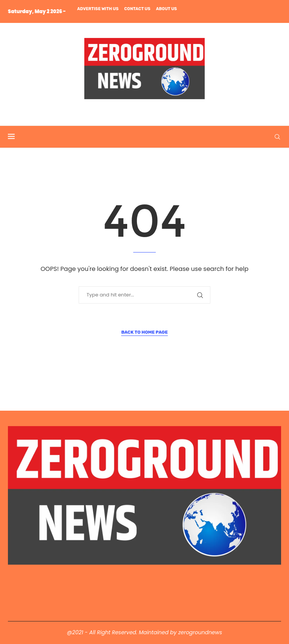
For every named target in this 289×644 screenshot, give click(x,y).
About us (166, 9)
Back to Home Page (144, 332)
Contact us (137, 9)
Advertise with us (98, 9)
